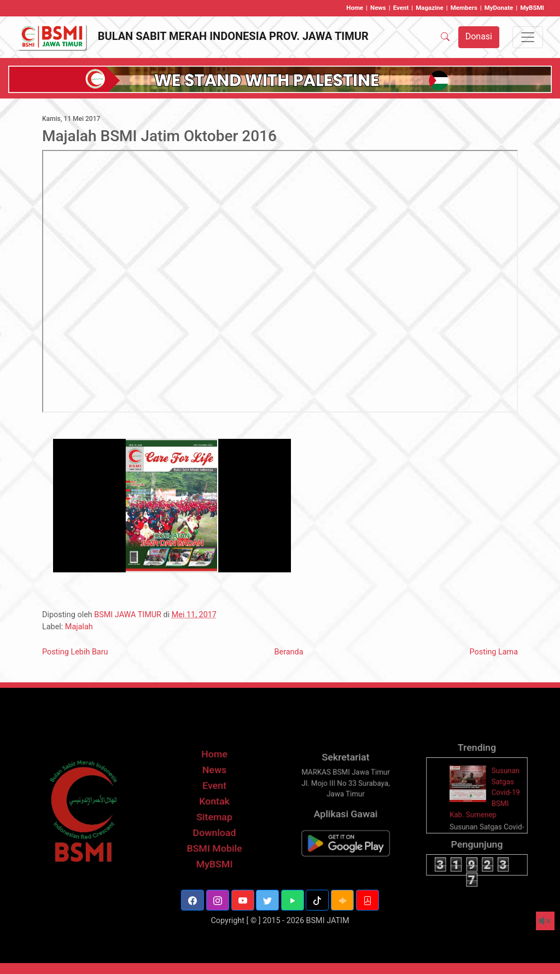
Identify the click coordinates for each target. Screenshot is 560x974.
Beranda (289, 652)
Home (355, 8)
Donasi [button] (479, 36)
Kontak (214, 814)
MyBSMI (532, 8)
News (378, 8)
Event (401, 8)
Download (214, 843)
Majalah (79, 627)
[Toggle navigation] (528, 37)
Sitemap (214, 829)
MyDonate (499, 8)
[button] (192, 900)
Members (464, 8)
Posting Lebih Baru (75, 652)
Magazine (430, 8)
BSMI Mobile (214, 857)
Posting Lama (494, 652)
